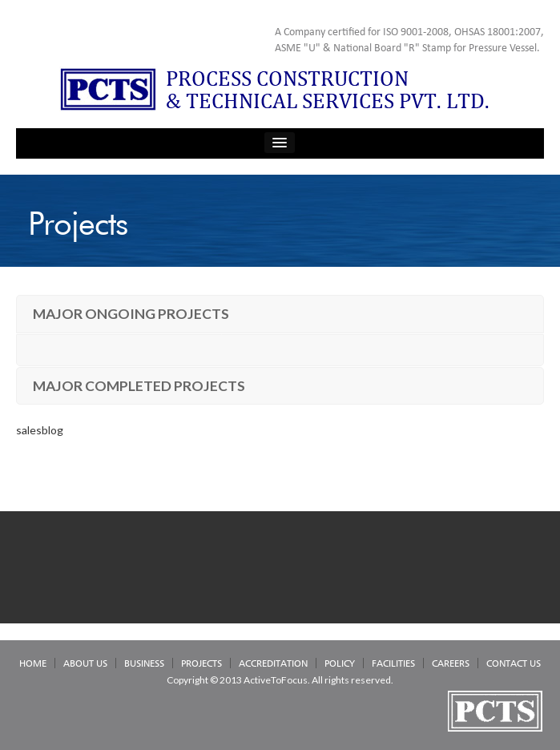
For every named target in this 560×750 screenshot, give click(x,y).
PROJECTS (201, 663)
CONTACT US (514, 663)
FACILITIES (393, 663)
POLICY (340, 663)
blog (52, 430)
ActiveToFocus (276, 680)
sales (29, 430)
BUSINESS (144, 663)
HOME (33, 663)
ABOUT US (85, 663)
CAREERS (451, 663)
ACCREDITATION (273, 663)
